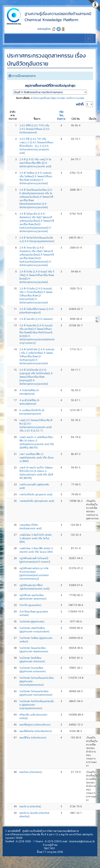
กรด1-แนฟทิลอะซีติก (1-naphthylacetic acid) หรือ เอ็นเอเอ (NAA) (37, 458)
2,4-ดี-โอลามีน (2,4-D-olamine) (36, 319)
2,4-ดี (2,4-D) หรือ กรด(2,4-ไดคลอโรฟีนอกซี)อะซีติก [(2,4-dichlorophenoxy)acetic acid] (35, 163)
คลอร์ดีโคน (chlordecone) (33, 738)
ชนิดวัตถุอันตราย (61, 115)
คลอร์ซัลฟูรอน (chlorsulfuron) (35, 725)
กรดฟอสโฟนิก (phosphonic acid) (37, 501)
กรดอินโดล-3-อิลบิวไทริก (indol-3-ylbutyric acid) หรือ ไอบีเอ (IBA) (36, 538)
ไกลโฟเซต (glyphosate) (32, 622)
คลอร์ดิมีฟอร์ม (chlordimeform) (36, 731)
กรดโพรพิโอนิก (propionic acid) (36, 494)
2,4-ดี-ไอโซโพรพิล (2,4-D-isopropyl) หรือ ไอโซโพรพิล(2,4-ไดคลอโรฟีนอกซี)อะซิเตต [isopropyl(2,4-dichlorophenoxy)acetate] (36, 377)
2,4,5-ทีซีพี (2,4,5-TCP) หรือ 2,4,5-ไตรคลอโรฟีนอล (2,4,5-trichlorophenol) (35, 129)
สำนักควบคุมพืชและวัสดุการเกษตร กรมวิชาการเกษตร (58, 98)
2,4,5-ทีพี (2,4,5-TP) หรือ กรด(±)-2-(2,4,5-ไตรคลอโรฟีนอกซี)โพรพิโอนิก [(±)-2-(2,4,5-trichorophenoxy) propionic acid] (36, 146)
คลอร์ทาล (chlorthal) (30, 806)
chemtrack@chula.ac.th (82, 841)
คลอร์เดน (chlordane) (31, 772)
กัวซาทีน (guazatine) (30, 605)
